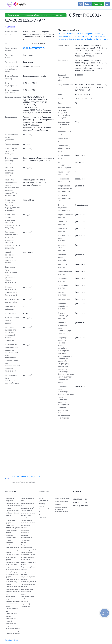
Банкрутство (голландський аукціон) (10, 520)
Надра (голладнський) (62, 498)
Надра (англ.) (25, 604)
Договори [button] (11, 27)
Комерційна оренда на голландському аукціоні (12, 550)
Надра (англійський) (61, 501)
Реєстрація (98, 4)
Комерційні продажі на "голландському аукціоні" (12, 574)
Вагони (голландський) (44, 508)
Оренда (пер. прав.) (27, 508)
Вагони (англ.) (26, 533)
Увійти (88, 4)
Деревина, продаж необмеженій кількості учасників (61, 509)
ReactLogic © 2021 (12, 640)
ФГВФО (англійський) (46, 504)
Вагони (41, 512)
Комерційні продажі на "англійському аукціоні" (12, 582)
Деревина (58, 504)
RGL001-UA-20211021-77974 (34, 48)
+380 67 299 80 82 (80, 499)
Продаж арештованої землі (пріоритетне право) (13, 604)
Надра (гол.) (25, 601)
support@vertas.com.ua (81, 506)
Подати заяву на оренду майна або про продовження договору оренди (36, 15)
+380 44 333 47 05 (80, 502)
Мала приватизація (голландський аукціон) (27, 592)
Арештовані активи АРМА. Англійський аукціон (12, 513)
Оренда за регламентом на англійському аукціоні (28, 547)
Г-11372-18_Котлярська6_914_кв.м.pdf (25, 477)
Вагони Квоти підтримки (44, 516)
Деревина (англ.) (27, 606)
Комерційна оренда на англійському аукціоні (12, 557)
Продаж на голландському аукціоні (11, 538)
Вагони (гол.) (25, 530)
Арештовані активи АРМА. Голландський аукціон (13, 506)
